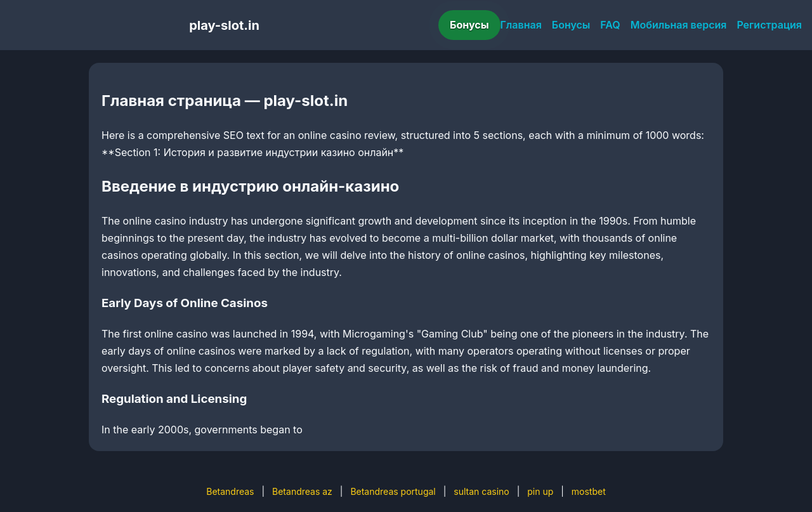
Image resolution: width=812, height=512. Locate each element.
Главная (521, 25)
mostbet (589, 491)
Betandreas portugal (393, 491)
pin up (540, 491)
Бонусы (469, 25)
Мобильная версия (679, 25)
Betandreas (230, 491)
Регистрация (769, 25)
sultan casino (481, 491)
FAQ (610, 25)
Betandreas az (302, 491)
